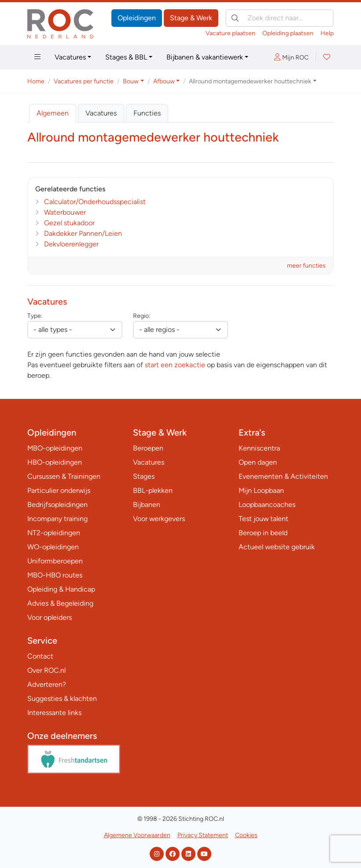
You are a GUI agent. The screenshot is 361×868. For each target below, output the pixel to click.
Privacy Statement (203, 835)
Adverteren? (47, 684)
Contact (40, 656)
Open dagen (258, 462)
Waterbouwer (65, 212)
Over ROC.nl (46, 670)
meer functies (306, 266)
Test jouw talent (263, 519)
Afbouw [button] (164, 81)
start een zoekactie (175, 365)
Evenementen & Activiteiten (283, 476)
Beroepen (148, 448)
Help (327, 33)
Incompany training (57, 519)
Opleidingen (137, 18)
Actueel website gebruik (277, 547)
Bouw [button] (131, 81)
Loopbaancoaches (267, 505)
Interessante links (54, 713)
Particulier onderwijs (59, 490)
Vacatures (70, 57)
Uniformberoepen (55, 561)
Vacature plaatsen (230, 33)
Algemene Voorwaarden (137, 835)
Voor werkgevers (159, 519)
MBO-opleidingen (55, 448)
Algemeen (53, 113)
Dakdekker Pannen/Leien (83, 233)
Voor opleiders (50, 617)
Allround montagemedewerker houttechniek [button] (250, 81)
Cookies (246, 835)
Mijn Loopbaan (261, 490)
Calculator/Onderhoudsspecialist (95, 202)
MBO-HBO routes (55, 575)
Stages (144, 476)
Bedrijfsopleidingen (57, 505)
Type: (35, 316)
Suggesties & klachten (62, 698)
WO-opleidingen (53, 547)
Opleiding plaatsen (288, 33)
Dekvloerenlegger (71, 244)
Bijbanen (147, 505)
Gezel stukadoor (69, 223)
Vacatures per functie (84, 81)
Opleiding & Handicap (61, 589)
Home (36, 81)
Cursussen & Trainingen (64, 476)
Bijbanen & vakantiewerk (205, 57)
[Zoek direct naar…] (280, 18)
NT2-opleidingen (54, 533)
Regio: (142, 316)
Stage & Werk (191, 18)
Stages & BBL (126, 57)
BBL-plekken (153, 490)
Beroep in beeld (263, 533)
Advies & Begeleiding (60, 603)
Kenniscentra (259, 448)
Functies (147, 113)
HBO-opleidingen (55, 462)
